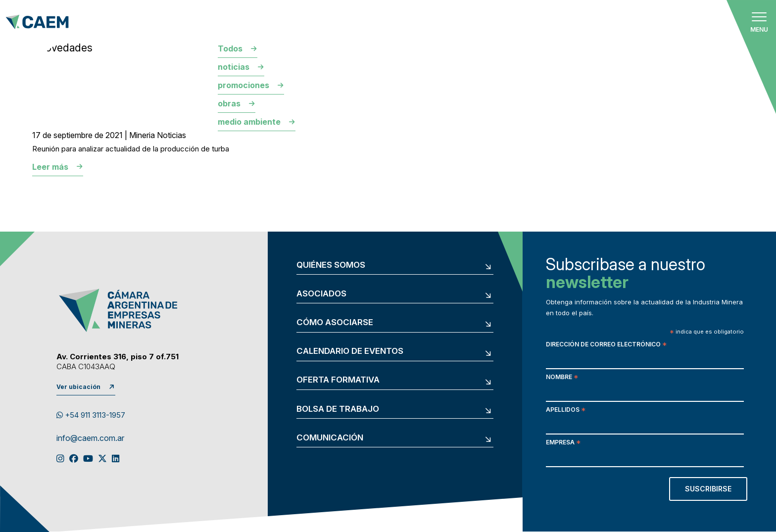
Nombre (562, 378)
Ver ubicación (78, 387)
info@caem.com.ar (90, 438)
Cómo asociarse (335, 322)
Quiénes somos (331, 265)
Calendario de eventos (350, 351)
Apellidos (566, 411)
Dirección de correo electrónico (606, 345)
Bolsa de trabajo (338, 409)
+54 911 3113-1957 (91, 415)
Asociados (321, 294)
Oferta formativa (338, 380)
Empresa (563, 443)
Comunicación (330, 438)
